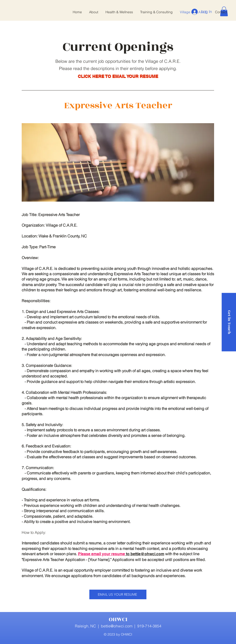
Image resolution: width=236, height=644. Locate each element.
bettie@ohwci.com (117, 626)
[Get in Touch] (229, 322)
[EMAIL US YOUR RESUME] (118, 594)
